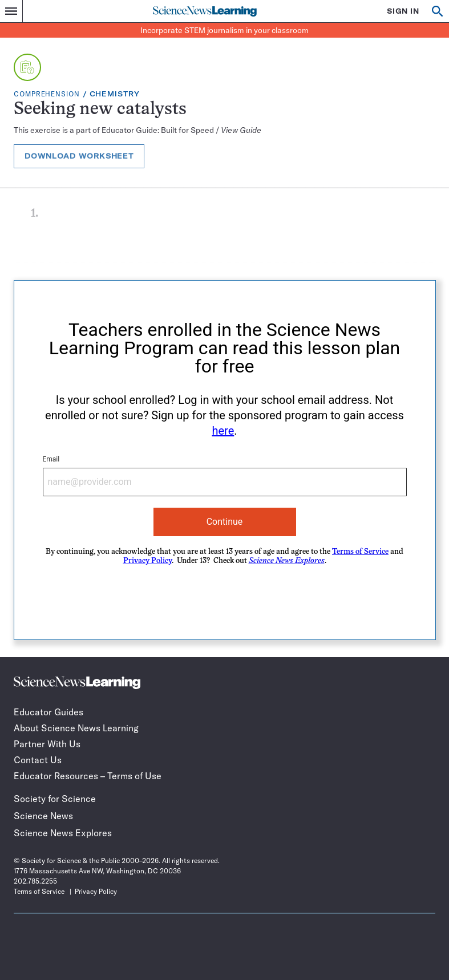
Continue (225, 522)
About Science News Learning (76, 728)
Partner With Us (47, 744)
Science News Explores (63, 833)
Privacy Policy (147, 561)
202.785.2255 (35, 881)
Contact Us (38, 760)
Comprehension (47, 94)
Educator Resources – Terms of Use (88, 776)
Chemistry (115, 94)
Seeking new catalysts (100, 110)
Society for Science (55, 799)
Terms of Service (360, 552)
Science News (43, 816)
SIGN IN (403, 11)
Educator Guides (48, 712)
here (223, 431)
